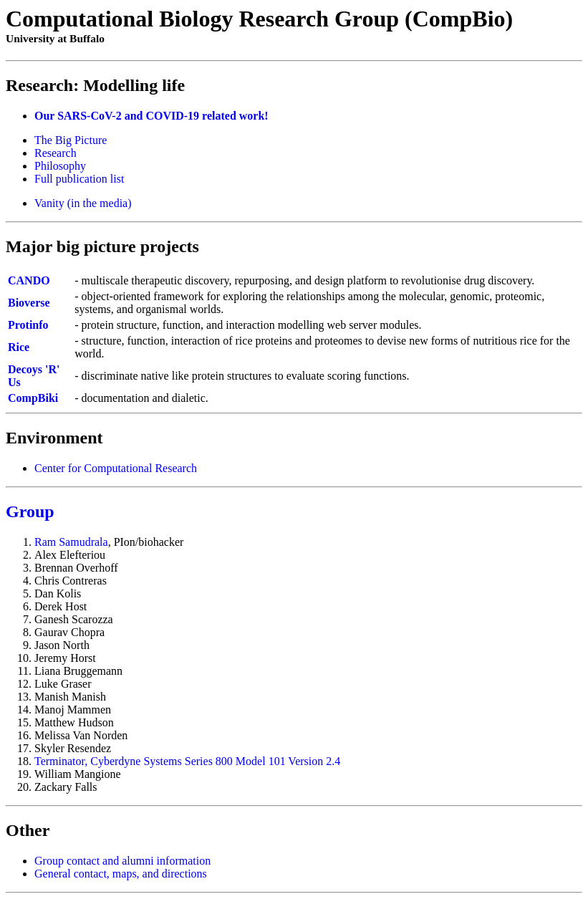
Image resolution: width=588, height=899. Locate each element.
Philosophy (60, 166)
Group (30, 511)
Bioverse (29, 303)
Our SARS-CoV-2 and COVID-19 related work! (151, 116)
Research (56, 153)
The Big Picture (71, 140)
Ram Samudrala (71, 542)
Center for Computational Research (116, 468)
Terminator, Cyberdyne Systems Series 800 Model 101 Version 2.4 (187, 761)
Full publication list (79, 179)
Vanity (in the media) (83, 203)
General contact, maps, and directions (121, 874)
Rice (19, 347)
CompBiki (33, 398)
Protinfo (28, 325)
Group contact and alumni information (122, 861)
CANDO (29, 280)
